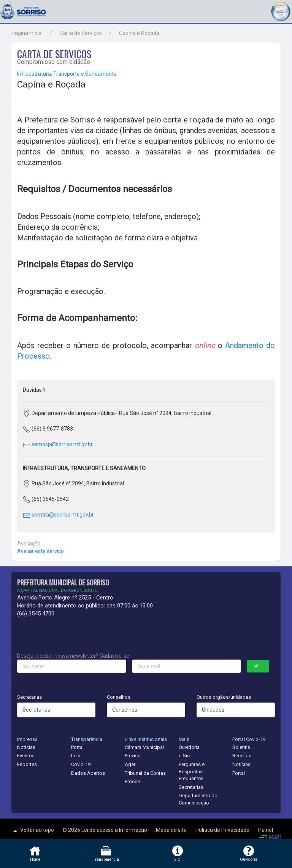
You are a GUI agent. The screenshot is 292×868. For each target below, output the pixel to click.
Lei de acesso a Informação (115, 830)
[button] (281, 10)
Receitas (242, 756)
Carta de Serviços (81, 33)
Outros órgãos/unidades (224, 697)
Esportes (27, 764)
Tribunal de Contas (145, 773)
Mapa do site (172, 830)
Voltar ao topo (33, 831)
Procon (133, 781)
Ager (130, 764)
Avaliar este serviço (40, 551)
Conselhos (119, 697)
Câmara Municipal (144, 747)
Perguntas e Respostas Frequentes (192, 771)
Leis (76, 756)
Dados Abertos (88, 773)
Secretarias (29, 697)
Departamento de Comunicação (198, 799)
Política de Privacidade (223, 830)
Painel (266, 830)
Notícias (26, 747)
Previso (133, 756)
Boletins (241, 747)
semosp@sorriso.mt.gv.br (58, 444)
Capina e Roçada (139, 33)
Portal (77, 747)
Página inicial (27, 33)
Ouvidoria (189, 747)
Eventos (26, 756)
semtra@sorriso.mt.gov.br (58, 515)
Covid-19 (81, 764)
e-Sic (184, 756)
